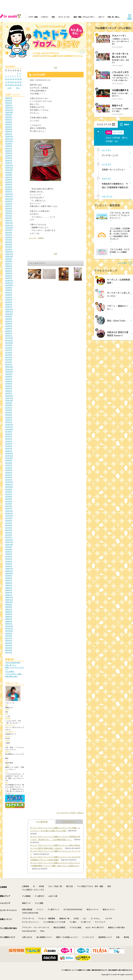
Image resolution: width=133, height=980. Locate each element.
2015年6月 (9, 410)
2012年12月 (9, 482)
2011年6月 (9, 525)
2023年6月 (9, 180)
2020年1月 (9, 278)
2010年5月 (9, 556)
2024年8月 (9, 146)
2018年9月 (9, 316)
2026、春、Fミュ (11, 665)
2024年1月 (9, 163)
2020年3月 (9, 273)
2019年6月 (9, 295)
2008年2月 (9, 621)
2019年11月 (9, 283)
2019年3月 (9, 302)
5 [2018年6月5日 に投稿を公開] (10, 76)
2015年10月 (9, 400)
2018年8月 (9, 319)
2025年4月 (9, 127)
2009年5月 (9, 585)
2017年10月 (9, 343)
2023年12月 (9, 165)
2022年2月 (9, 218)
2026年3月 (9, 100)
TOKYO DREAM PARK (13, 663)
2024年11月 (9, 139)
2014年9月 (9, 432)
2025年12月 (9, 108)
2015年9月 (9, 403)
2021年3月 (9, 244)
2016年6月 (9, 381)
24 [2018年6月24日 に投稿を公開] (6, 85)
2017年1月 (9, 364)
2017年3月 (9, 360)
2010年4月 (9, 559)
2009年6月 (9, 583)
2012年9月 (9, 489)
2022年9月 (9, 201)
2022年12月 (9, 194)
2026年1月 (9, 105)
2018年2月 (9, 333)
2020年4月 (9, 271)
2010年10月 (9, 544)
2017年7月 (9, 350)
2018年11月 (9, 312)
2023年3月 (9, 187)
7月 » (18, 88)
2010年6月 (9, 554)
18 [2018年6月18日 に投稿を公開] (9, 82)
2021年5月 (9, 240)
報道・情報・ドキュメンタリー (84, 17)
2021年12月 (9, 223)
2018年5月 (9, 326)
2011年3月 (9, 533)
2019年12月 (9, 280)
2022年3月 (9, 216)
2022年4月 (9, 213)
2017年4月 (9, 357)
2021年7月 (9, 235)
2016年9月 (9, 374)
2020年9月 (9, 259)
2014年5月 (9, 441)
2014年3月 (9, 446)
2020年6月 (9, 266)
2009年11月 (9, 571)
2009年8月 (9, 578)
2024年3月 (9, 158)
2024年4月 (9, 156)
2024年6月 (9, 151)
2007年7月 (9, 638)
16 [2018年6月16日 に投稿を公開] (21, 79)
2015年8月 (9, 405)
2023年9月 (9, 172)
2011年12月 (9, 511)
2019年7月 (9, 292)
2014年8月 (9, 434)
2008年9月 (9, 605)
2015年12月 (9, 396)
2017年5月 (9, 355)
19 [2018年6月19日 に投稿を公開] (11, 82)
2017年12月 (9, 338)
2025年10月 (9, 112)
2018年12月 (9, 309)
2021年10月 (9, 228)
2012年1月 (9, 508)
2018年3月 (9, 331)
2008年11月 (9, 600)
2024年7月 (9, 148)
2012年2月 (9, 506)
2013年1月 (9, 480)
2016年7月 (9, 379)
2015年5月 (9, 412)
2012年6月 (9, 496)
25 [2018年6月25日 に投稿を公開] (9, 85)
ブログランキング (69, 822)
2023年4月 (9, 184)
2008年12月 (9, 597)
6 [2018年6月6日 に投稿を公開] (13, 76)
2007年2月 (9, 650)
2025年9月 (9, 115)
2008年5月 (9, 614)
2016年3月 (9, 388)
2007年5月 (9, 643)
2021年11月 (9, 225)
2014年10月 (9, 429)
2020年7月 (9, 264)
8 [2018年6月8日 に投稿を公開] (18, 76)
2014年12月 (9, 424)
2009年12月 (9, 568)
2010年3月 (9, 561)
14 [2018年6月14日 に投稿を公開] (16, 79)
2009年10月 (9, 573)
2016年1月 (9, 393)
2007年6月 (9, 640)
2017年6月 (9, 352)
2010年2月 (9, 564)
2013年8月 (9, 463)
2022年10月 (9, 199)
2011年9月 (9, 518)
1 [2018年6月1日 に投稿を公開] (18, 73)
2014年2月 (9, 448)
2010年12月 (9, 540)
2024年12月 (9, 136)
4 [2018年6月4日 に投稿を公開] (8, 76)
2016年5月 (9, 384)
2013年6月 (9, 468)
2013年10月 (9, 458)
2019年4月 (9, 300)
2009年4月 (9, 588)
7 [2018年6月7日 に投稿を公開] (15, 76)
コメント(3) (32, 238)
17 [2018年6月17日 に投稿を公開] (6, 82)
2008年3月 (9, 619)
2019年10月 (9, 285)
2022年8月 (9, 204)
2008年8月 (9, 607)
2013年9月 (9, 460)
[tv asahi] (11, 17)
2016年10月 (9, 372)
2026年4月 (9, 98)
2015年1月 (9, 422)
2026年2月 (9, 103)
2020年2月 (9, 276)
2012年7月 (9, 494)
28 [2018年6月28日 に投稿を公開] (16, 85)
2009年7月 (9, 580)
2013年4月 (9, 472)
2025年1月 (9, 134)
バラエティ (45, 17)
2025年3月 (9, 129)
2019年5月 (9, 297)
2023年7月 (9, 177)
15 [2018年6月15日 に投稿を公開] (18, 79)
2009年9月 (9, 576)
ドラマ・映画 (33, 17)
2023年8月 (9, 175)
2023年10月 (9, 170)
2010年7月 (9, 552)
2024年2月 (9, 160)
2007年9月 (9, 633)
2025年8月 (9, 117)
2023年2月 (9, 189)
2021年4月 (9, 242)
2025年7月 (9, 120)
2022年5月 (9, 211)
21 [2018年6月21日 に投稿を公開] (16, 82)
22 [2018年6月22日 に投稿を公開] (18, 82)
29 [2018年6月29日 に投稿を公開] (18, 85)
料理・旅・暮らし (114, 17)
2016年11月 (9, 369)
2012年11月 (9, 484)
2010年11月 (9, 542)
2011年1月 (9, 537)
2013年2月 (9, 477)
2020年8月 (9, 261)
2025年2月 (9, 131)
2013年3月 (9, 475)
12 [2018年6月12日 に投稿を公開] (11, 79)
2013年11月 (9, 456)
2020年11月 (9, 254)
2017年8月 (9, 348)
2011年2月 (9, 535)
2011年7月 (9, 523)
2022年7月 (9, 206)
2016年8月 (9, 376)
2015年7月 (9, 408)
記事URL (41, 238)
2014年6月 (9, 439)
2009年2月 (9, 592)
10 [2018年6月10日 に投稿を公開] (6, 79)
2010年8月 (9, 549)
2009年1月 (9, 595)
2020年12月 (9, 252)
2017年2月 (9, 362)
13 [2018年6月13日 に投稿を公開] (13, 79)
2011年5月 (9, 528)
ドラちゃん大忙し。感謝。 (14, 674)
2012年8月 (9, 492)
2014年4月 (9, 444)
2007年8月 (9, 636)
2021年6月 (9, 237)
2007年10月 (9, 631)
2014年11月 (9, 427)
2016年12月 (9, 367)
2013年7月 (9, 465)
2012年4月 (9, 501)
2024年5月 (9, 153)
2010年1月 (9, 566)
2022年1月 (9, 220)
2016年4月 (9, 386)
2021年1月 (9, 249)
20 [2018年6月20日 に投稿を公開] (13, 82)
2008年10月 (9, 602)
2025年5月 (9, 124)
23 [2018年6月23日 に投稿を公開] (21, 82)
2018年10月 (9, 314)
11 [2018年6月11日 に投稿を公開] (9, 79)
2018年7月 (9, 321)
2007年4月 (9, 645)
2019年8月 (9, 290)
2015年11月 (9, 398)
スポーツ (101, 17)
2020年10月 (9, 256)
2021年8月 (9, 232)
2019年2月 (9, 304)
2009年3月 (9, 590)
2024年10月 (9, 141)
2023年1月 (9, 192)
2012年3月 (9, 504)
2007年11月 (9, 628)
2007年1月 (9, 652)
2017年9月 (9, 345)
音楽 (53, 17)
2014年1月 (9, 451)
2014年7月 (9, 436)
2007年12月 (9, 626)
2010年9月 (9, 547)
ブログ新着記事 (42, 822)
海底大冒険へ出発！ (12, 676)
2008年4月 (9, 616)
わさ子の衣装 (39, 75)
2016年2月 (9, 391)
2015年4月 (9, 415)
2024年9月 (9, 144)
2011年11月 (9, 513)
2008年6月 (9, 612)
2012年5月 (9, 499)
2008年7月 (9, 609)
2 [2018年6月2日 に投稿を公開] (20, 73)
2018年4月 (9, 328)
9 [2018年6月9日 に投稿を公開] (20, 76)
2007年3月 (9, 648)
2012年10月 (9, 487)
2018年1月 (9, 336)
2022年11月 (9, 196)
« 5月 (9, 88)
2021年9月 (9, 230)
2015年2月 (9, 420)
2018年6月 (9, 324)
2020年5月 (9, 268)
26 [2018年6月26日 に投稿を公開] (11, 85)
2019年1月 (9, 307)
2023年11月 (9, 168)
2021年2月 (9, 247)
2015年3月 (9, 417)
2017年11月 (9, 340)
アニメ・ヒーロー (64, 17)
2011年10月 (9, 516)
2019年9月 (9, 288)
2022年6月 (9, 208)
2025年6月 (9, 122)
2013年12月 (9, 453)
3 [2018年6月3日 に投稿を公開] (6, 76)
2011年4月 (9, 530)
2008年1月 (9, 624)
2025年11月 (9, 110)
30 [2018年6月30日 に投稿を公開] (21, 85)
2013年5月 (9, 470)
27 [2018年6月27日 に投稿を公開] (13, 85)
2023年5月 (9, 182)
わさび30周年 (10, 672)
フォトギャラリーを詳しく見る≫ (70, 813)
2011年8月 (9, 520)
